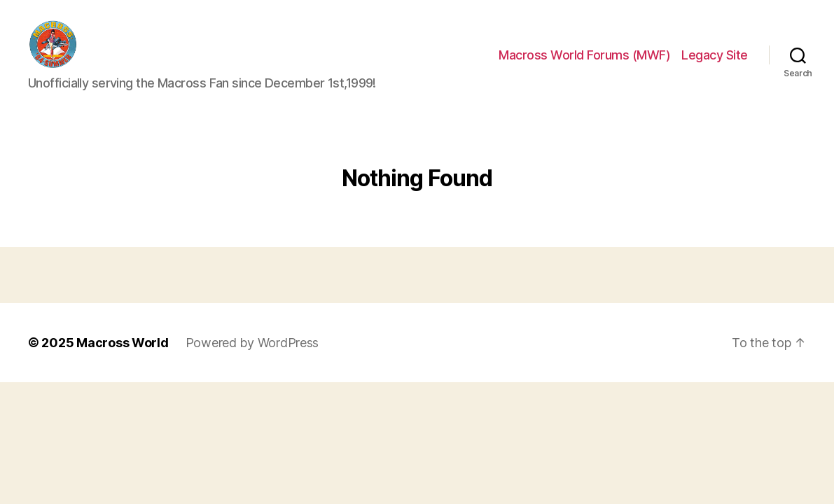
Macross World (123, 357)
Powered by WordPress (252, 357)
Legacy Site (715, 62)
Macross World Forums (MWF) (584, 62)
